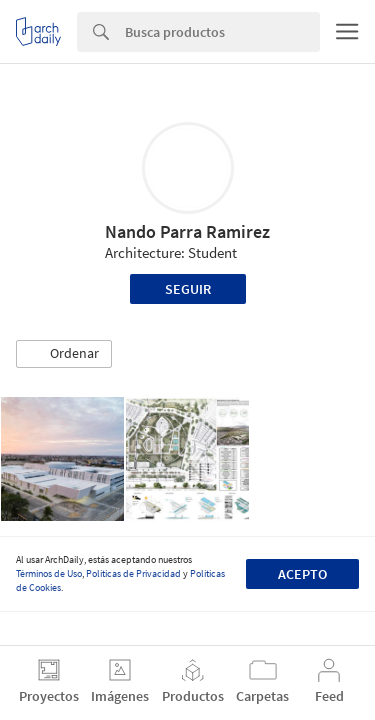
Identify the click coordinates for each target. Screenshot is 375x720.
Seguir (188, 289)
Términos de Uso (49, 573)
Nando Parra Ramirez (187, 231)
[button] (64, 354)
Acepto (302, 574)
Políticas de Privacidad (133, 573)
